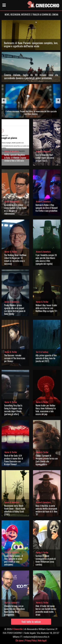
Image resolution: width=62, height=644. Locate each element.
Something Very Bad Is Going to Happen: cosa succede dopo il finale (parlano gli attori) (13, 410)
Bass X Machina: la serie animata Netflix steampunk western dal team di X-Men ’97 (46, 510)
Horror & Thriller (11, 252)
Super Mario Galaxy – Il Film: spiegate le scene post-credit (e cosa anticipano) (13, 560)
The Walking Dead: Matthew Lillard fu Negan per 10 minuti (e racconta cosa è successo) (15, 259)
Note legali (42, 640)
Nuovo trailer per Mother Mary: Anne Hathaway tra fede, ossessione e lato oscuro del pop (46, 410)
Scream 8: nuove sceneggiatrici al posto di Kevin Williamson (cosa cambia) (46, 560)
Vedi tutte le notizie (31, 622)
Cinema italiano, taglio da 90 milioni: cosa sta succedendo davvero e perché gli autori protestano (31, 76)
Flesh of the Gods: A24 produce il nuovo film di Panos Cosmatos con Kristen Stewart (14, 460)
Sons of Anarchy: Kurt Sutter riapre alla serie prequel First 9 (45, 158)
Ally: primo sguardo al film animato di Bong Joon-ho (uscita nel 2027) (46, 358)
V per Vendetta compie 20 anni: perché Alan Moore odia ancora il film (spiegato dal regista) (46, 259)
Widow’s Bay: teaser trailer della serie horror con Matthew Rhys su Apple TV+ (46, 308)
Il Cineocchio (17, 629)
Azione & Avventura (12, 151)
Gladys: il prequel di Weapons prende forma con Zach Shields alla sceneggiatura (47, 460)
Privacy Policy (31, 640)
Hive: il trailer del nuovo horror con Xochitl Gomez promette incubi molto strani (46, 610)
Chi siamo (19, 640)
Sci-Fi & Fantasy (42, 352)
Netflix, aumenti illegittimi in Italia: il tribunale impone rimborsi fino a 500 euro (15, 158)
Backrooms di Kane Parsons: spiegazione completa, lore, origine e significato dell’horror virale (31, 45)
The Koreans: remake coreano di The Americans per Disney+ (15, 358)
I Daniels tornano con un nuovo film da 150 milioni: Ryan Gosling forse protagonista (15, 610)
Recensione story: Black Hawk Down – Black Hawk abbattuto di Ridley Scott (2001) (15, 510)
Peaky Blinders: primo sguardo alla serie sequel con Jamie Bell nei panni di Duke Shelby (15, 309)
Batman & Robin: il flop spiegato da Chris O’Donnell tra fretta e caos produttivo (47, 208)
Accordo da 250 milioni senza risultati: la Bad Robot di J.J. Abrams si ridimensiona (15, 209)
